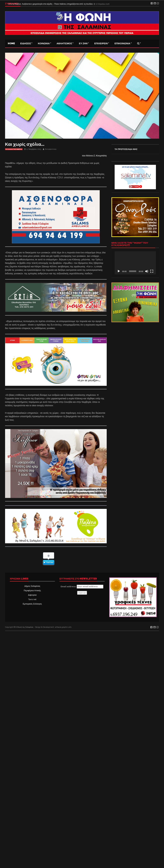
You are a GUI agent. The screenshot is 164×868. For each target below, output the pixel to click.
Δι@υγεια (32, 595)
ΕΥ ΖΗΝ (83, 43)
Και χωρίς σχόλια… (25, 144)
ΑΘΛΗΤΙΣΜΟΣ (64, 43)
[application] (135, 263)
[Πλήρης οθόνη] (152, 271)
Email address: (82, 587)
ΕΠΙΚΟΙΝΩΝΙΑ (122, 43)
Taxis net (32, 599)
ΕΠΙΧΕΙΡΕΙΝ (101, 43)
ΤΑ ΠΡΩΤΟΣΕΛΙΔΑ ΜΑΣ (126, 149)
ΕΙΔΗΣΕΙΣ (26, 43)
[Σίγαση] (147, 271)
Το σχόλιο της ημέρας (14, 149)
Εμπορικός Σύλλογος (32, 604)
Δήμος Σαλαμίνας (32, 586)
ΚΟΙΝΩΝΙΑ (44, 43)
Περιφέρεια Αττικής (32, 590)
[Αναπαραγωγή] (119, 271)
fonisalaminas (51, 149)
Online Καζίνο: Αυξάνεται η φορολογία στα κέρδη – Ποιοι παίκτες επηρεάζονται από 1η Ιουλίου (51, 4)
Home (11, 43)
